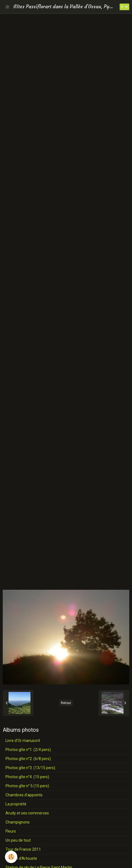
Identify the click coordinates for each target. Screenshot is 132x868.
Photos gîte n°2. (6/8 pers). (29, 759)
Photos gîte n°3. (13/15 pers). (31, 768)
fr (122, 7)
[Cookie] (11, 857)
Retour (66, 703)
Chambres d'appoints (24, 795)
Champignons (18, 822)
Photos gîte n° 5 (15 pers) (27, 786)
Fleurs (11, 831)
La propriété (16, 804)
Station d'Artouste (21, 858)
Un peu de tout (18, 840)
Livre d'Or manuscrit (23, 741)
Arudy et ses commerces (27, 813)
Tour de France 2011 (23, 849)
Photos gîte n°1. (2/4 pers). (29, 750)
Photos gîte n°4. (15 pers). (28, 777)
